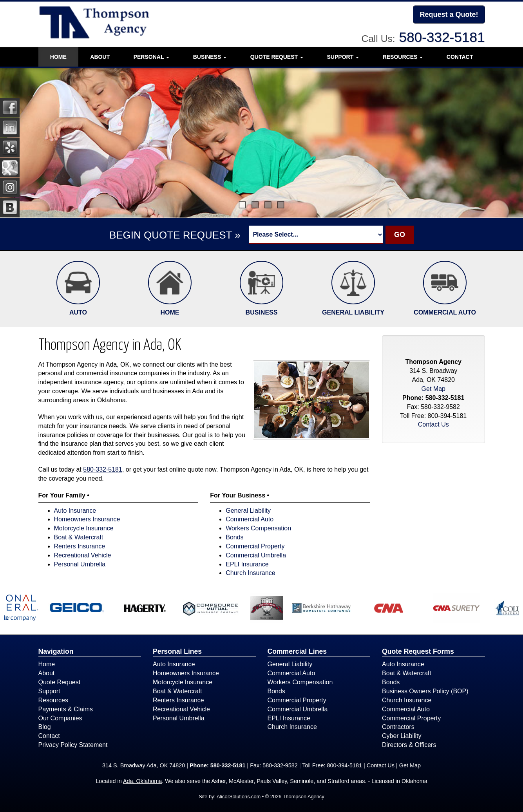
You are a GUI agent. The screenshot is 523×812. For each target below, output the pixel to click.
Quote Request (60, 682)
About (100, 57)
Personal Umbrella (80, 564)
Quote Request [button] (277, 57)
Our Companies (60, 718)
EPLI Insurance (247, 564)
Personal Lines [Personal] (177, 651)
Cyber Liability (402, 736)
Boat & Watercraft (79, 537)
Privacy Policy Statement (73, 745)
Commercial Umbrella (256, 555)
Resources (53, 700)
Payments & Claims (66, 709)
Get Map (433, 389)
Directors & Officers (409, 745)
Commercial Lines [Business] (297, 651)
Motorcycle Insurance (84, 528)
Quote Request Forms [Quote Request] (418, 651)
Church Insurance (250, 573)
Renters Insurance (80, 546)
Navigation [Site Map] (56, 651)
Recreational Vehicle (83, 555)
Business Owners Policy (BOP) (425, 691)
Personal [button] (151, 57)
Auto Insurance (75, 511)
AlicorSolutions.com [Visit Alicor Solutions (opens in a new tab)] (239, 797)
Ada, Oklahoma (142, 781)
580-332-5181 (442, 37)
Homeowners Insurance (87, 519)
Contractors (398, 727)
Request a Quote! (449, 14)
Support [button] (343, 57)
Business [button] (210, 57)
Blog (45, 727)
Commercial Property (255, 546)
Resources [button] (403, 57)
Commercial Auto (250, 519)
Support (49, 691)
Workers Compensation (258, 528)
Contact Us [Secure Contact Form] (433, 424)
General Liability (248, 511)
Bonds (234, 537)
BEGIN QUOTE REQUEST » (175, 235)
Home (58, 57)
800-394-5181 (447, 416)
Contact (460, 57)
